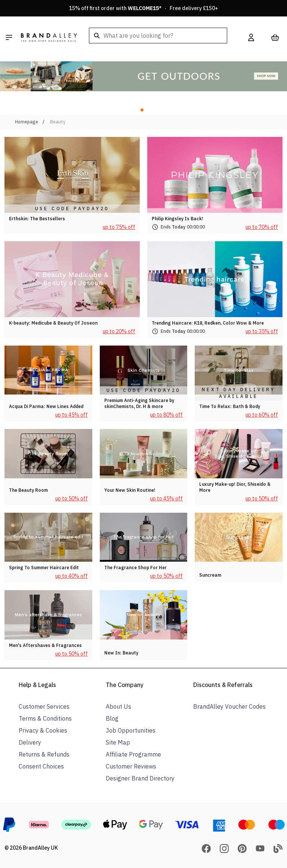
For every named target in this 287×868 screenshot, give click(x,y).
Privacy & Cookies (43, 730)
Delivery (30, 742)
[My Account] (251, 37)
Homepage (27, 122)
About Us (118, 706)
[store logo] (49, 37)
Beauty (58, 122)
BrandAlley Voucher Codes (229, 706)
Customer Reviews (131, 766)
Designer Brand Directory (140, 778)
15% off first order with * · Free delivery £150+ (144, 8)
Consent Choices (41, 766)
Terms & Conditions (45, 718)
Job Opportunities (131, 730)
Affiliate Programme (133, 754)
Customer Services (44, 706)
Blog (112, 718)
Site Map (118, 742)
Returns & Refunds (44, 754)
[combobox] (158, 36)
